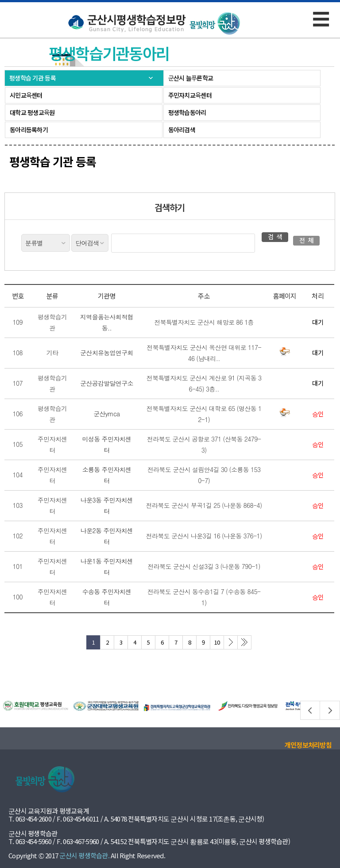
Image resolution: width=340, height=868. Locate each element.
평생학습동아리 (187, 112)
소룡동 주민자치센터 (107, 475)
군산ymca (106, 414)
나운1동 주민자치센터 (107, 567)
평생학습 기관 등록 (33, 78)
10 (217, 642)
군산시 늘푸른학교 (191, 78)
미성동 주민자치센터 (107, 444)
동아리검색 (182, 130)
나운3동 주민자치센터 (107, 505)
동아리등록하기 (29, 130)
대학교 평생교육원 (32, 112)
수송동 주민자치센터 (107, 597)
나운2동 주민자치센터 (107, 536)
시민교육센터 (26, 95)
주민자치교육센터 (190, 95)
